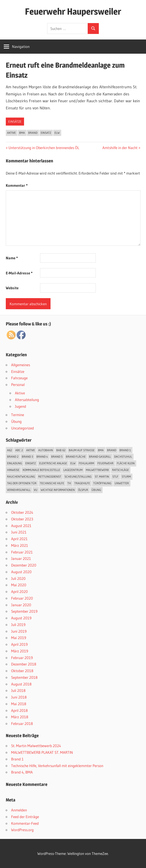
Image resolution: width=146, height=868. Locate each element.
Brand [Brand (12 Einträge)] (112, 450)
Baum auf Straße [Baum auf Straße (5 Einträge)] (82, 450)
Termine (18, 415)
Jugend (20, 406)
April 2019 (19, 644)
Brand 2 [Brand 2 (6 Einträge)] (13, 457)
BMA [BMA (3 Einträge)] (101, 450)
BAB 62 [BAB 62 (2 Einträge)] (61, 450)
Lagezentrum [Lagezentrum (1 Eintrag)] (73, 470)
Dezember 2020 (24, 565)
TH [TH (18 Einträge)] (69, 483)
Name (12, 258)
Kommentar (17, 185)
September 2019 (24, 611)
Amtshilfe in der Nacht (120, 148)
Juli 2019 (18, 625)
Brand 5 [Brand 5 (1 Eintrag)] (57, 457)
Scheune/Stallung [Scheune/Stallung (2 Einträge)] (78, 476)
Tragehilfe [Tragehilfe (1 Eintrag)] (82, 483)
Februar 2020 (22, 598)
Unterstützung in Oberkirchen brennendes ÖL (44, 148)
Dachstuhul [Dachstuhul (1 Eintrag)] (123, 457)
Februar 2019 (22, 658)
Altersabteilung (27, 400)
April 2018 (19, 710)
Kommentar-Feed (25, 823)
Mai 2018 (19, 704)
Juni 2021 (19, 532)
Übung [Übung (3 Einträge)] (96, 490)
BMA (22, 133)
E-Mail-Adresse (19, 273)
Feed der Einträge (25, 817)
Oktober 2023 (22, 519)
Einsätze (15, 122)
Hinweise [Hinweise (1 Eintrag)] (13, 470)
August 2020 (21, 572)
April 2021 (19, 539)
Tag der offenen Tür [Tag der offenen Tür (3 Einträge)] (22, 483)
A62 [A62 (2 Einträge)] (10, 450)
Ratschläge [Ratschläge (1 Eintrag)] (121, 470)
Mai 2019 (19, 638)
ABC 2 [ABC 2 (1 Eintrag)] (19, 450)
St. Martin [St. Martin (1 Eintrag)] (102, 476)
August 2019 (21, 618)
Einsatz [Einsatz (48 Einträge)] (31, 463)
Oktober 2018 (22, 671)
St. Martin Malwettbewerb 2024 (36, 746)
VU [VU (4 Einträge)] (36, 490)
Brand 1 (17, 759)
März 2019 (20, 651)
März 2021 (20, 545)
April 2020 (19, 591)
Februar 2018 (22, 723)
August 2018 (21, 684)
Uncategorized (22, 428)
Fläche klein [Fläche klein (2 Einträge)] (126, 463)
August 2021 (21, 526)
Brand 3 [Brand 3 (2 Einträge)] (27, 457)
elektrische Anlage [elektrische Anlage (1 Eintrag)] (53, 463)
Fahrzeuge (19, 378)
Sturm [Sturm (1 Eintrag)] (126, 476)
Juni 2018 (19, 697)
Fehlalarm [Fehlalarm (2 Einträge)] (86, 463)
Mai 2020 (19, 585)
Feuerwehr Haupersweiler (73, 11)
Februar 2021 (22, 552)
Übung (16, 421)
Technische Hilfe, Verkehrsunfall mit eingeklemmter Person (57, 766)
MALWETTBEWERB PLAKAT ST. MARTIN (42, 752)
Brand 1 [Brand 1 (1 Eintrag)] (125, 450)
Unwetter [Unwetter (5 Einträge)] (122, 483)
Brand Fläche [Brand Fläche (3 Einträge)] (76, 457)
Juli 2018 (18, 690)
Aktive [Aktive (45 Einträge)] (31, 450)
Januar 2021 (21, 558)
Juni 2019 (19, 631)
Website (12, 288)
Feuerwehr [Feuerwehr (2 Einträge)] (105, 463)
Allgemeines (21, 365)
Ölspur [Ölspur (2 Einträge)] (83, 490)
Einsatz (46, 133)
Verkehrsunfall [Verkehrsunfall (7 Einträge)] (19, 490)
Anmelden (19, 810)
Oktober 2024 (22, 512)
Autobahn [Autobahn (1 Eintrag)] (46, 450)
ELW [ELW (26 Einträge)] (73, 463)
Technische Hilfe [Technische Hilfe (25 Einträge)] (52, 483)
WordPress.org (22, 830)
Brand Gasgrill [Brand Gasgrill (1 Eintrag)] (100, 457)
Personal (18, 385)
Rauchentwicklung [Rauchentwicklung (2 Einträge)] (21, 476)
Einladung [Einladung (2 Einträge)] (15, 463)
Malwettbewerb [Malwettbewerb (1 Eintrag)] (97, 470)
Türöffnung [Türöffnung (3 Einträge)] (102, 483)
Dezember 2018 (24, 664)
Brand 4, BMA (22, 772)
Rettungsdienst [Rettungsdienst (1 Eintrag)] (50, 476)
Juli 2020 (18, 578)
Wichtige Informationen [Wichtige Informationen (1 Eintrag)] (58, 490)
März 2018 (20, 717)
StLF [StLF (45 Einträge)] (115, 476)
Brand (33, 133)
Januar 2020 (21, 605)
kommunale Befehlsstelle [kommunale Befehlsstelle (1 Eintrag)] (41, 470)
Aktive (11, 133)
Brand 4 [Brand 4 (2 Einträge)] (42, 457)
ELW (57, 133)
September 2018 (24, 677)
